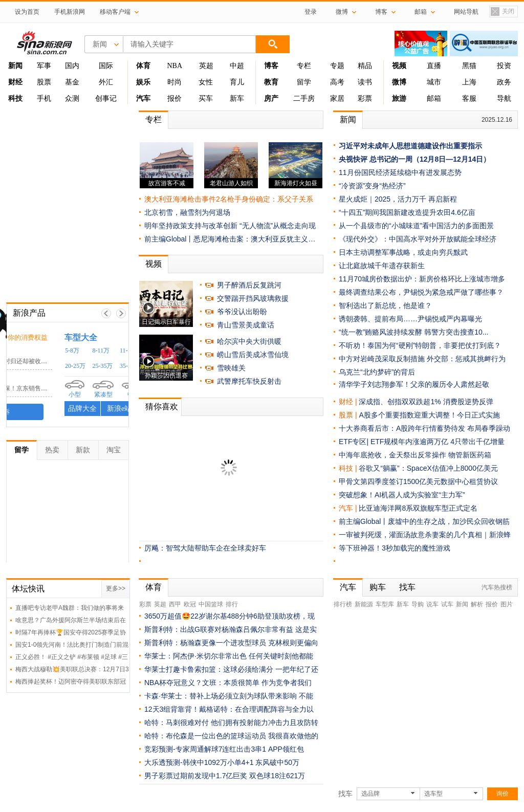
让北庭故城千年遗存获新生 (382, 266)
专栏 (304, 66)
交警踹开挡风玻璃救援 (253, 298)
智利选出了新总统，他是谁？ (385, 305)
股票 (44, 82)
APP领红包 (286, 749)
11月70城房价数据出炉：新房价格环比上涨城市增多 (422, 279)
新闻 (348, 119)
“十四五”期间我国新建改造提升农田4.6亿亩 (407, 212)
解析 (477, 604)
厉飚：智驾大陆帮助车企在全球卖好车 (205, 548)
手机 (44, 98)
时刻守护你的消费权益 (84, 337)
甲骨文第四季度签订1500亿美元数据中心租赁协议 (418, 481)
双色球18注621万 (277, 776)
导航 (504, 98)
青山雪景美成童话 (246, 325)
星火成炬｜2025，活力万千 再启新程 (398, 199)
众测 (72, 98)
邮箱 (434, 98)
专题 (337, 66)
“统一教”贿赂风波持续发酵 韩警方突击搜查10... (413, 332)
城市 (434, 82)
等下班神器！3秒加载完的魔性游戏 (395, 548)
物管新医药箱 (470, 455)
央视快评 (353, 159)
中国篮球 (211, 604)
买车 (206, 98)
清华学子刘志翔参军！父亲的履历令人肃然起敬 (414, 384)
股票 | (349, 415)
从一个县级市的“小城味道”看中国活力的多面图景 (416, 226)
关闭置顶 (502, 12)
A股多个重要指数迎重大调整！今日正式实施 (429, 415)
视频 (154, 264)
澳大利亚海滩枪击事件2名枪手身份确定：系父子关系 (229, 199)
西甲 (175, 604)
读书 (365, 82)
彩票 (365, 98)
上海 (469, 82)
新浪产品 (29, 313)
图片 (507, 604)
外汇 (106, 82)
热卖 (52, 450)
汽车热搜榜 (497, 587)
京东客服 (27, 378)
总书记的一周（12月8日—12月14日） (430, 159)
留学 (304, 82)
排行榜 (343, 604)
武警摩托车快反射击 (249, 381)
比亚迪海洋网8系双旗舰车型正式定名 (418, 508)
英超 (206, 66)
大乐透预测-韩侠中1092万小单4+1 (199, 762)
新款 (83, 450)
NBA (174, 66)
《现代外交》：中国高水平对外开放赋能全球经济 (418, 239)
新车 (237, 98)
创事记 (106, 98)
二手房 (304, 98)
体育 (154, 587)
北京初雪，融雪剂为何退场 (187, 212)
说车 (432, 604)
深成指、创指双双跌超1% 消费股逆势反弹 (426, 402)
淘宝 (114, 450)
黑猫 (469, 66)
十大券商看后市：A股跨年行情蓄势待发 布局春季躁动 (424, 428)
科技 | (349, 468)
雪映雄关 (231, 368)
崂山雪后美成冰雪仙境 (253, 355)
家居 (337, 98)
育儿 (237, 82)
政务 (504, 82)
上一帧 (106, 313)
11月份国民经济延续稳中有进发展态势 (400, 172)
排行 (232, 604)
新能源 (364, 604)
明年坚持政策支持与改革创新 (191, 226)
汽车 (346, 508)
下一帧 (121, 313)
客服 (469, 98)
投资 (504, 66)
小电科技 (27, 351)
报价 (174, 98)
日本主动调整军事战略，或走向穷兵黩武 (403, 252)
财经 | (349, 402)
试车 (447, 604)
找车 (407, 587)
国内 (72, 66)
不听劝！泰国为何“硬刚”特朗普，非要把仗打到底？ (420, 345)
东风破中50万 (277, 762)
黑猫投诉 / (31, 337)
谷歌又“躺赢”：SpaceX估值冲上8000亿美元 (428, 468)
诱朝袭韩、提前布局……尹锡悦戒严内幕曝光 (410, 319)
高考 (337, 82)
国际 (106, 66)
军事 (44, 66)
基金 (72, 82)
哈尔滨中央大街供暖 (249, 341)
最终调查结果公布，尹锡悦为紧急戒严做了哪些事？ (421, 292)
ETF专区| (355, 442)
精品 (365, 66)
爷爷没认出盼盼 (242, 312)
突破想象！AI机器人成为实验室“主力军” (402, 495)
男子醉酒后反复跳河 (249, 285)
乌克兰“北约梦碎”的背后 (377, 372)
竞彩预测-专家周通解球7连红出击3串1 (205, 749)
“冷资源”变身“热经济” (372, 186)
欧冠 (190, 604)
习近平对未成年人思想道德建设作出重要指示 (410, 146)
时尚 (174, 82)
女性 (206, 82)
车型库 (385, 604)
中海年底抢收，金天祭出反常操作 (392, 455)
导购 (418, 604)
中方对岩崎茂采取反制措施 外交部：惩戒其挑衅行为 (422, 359)
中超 (237, 66)
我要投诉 (68, 412)
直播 (434, 66)
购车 (378, 587)
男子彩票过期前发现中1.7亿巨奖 (196, 776)
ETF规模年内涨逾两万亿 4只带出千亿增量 (438, 442)
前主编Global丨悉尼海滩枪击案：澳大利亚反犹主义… (230, 239)
